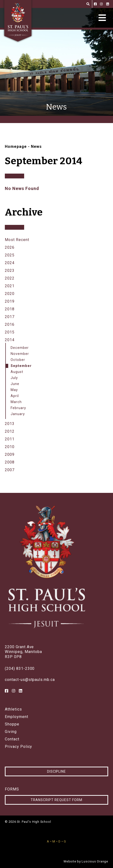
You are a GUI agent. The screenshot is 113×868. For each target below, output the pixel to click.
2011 (10, 439)
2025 (10, 255)
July (14, 378)
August (17, 372)
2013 (10, 424)
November (20, 354)
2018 (10, 309)
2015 (10, 332)
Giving (11, 732)
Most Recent (17, 240)
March (16, 402)
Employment (17, 717)
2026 (10, 247)
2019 (10, 301)
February (18, 408)
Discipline (57, 771)
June (15, 384)
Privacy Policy (18, 747)
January (18, 414)
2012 (10, 431)
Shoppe (12, 724)
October (18, 360)
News (36, 147)
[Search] (88, 4)
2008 (10, 462)
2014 (10, 340)
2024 (10, 263)
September (21, 366)
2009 (10, 454)
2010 (10, 447)
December (20, 348)
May (14, 390)
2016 (10, 324)
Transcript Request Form (56, 800)
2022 (10, 278)
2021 (10, 286)
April (15, 396)
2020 (10, 294)
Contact (12, 739)
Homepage (16, 147)
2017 (10, 317)
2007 (10, 470)
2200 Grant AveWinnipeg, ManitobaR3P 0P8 (23, 652)
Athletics (13, 709)
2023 (10, 271)
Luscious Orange (95, 861)
